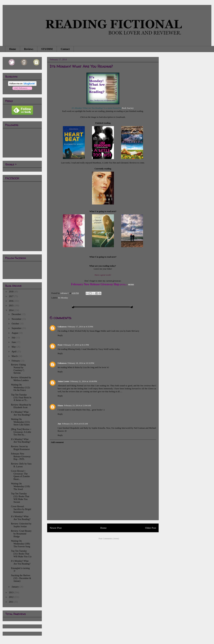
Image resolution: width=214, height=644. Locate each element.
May (14, 347)
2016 (12, 301)
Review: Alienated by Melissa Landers (21, 379)
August (15, 333)
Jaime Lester (64, 381)
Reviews (29, 49)
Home (13, 49)
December (17, 314)
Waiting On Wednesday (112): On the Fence (21, 388)
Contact (65, 49)
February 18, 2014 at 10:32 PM (81, 363)
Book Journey (128, 108)
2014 (12, 310)
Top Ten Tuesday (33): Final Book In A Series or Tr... (21, 398)
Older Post (151, 528)
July (14, 338)
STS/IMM (47, 49)
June (14, 342)
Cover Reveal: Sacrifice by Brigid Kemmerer (21, 509)
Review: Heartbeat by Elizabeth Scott (21, 406)
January (15, 587)
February (16, 361)
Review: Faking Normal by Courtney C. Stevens (18, 369)
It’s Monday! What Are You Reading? (21, 413)
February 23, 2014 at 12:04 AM (77, 405)
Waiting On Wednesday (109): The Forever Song (21, 544)
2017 (12, 296)
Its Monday (63, 298)
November (17, 319)
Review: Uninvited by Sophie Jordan (21, 525)
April (14, 352)
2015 (12, 306)
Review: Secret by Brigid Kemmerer (20, 448)
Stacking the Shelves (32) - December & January (21, 578)
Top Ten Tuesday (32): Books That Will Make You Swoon (20, 498)
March (15, 356)
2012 (12, 597)
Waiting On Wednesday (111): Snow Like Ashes (21, 422)
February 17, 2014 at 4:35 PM (80, 327)
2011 (11, 602)
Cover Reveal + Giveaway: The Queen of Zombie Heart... (20, 475)
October (16, 324)
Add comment (57, 442)
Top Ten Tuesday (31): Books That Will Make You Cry (21, 554)
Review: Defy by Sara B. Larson (21, 465)
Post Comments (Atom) (109, 538)
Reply (60, 335)
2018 (12, 292)
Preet (60, 345)
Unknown (62, 327)
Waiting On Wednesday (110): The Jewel (21, 486)
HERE (131, 285)
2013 (12, 593)
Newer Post (56, 528)
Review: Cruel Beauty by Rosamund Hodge (21, 534)
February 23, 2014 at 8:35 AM (75, 424)
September (17, 328)
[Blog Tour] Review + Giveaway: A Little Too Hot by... (21, 432)
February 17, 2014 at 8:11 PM (76, 345)
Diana (60, 405)
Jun (59, 424)
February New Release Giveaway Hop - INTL (21, 457)
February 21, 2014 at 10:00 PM (84, 381)
